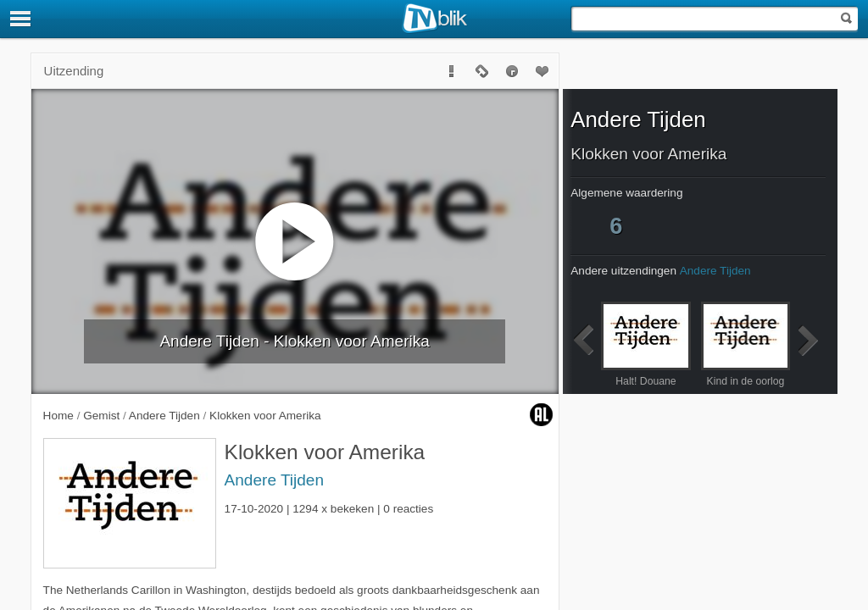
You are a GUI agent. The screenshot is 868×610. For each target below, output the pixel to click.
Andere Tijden (274, 480)
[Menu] (21, 19)
